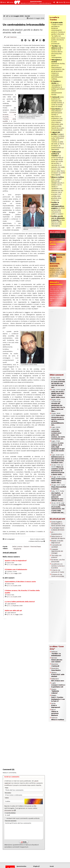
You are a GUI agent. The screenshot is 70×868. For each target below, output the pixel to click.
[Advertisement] (24, 692)
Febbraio (56, 654)
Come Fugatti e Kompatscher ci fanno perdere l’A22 (58, 524)
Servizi (27, 16)
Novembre (56, 669)
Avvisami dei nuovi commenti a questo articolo (22, 818)
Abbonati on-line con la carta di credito (58, 304)
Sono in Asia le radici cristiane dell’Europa (37, 540)
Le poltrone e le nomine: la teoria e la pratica (58, 566)
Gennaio (57, 660)
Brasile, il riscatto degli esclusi (57, 542)
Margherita (17, 549)
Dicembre (55, 665)
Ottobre (58, 674)
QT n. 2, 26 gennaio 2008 (15, 606)
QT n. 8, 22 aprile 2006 (14, 586)
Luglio (58, 685)
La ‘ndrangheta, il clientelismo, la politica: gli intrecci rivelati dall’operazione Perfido (58, 88)
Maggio (58, 698)
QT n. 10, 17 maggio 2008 (15, 614)
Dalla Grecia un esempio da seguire (58, 537)
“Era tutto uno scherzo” (56, 556)
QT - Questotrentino (57, 533)
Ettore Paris (11, 563)
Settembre (58, 680)
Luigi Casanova (11, 37)
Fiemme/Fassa (36, 546)
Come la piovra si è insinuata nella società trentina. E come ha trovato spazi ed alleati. (58, 102)
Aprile (56, 705)
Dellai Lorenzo (17, 546)
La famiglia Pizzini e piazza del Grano (58, 529)
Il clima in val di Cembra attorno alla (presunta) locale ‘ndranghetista (57, 52)
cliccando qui (10, 810)
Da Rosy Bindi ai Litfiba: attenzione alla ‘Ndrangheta (58, 221)
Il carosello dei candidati (56, 546)
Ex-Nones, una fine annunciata (58, 561)
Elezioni (26, 546)
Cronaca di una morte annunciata (58, 575)
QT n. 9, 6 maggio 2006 (15, 16)
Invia (24, 842)
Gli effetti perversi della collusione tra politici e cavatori (58, 208)
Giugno (55, 691)
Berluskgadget (9, 539)
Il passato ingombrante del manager (57, 551)
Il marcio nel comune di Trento (58, 571)
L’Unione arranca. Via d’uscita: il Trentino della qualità (9, 117)
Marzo (55, 712)
